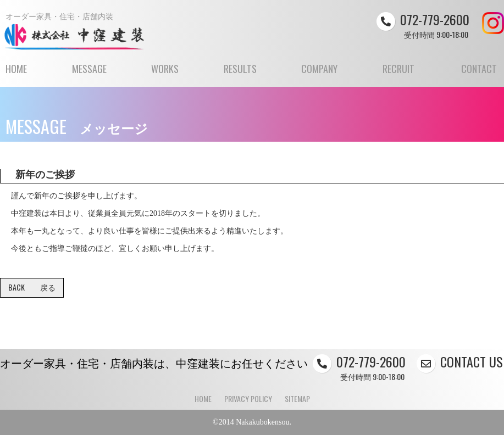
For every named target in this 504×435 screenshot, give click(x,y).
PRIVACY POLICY (248, 398)
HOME (16, 74)
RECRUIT (398, 74)
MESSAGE (89, 74)
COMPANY (319, 74)
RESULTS (240, 74)
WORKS (165, 74)
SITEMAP (297, 398)
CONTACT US (460, 361)
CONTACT (479, 74)
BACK (32, 287)
